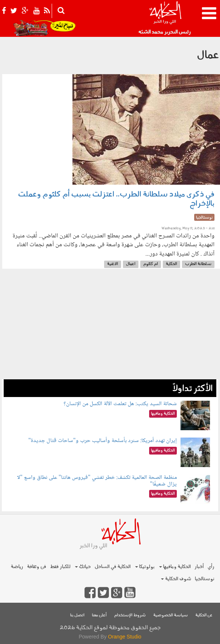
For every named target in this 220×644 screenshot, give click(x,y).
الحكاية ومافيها (175, 567)
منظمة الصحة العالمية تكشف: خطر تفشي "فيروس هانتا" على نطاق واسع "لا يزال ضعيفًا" (97, 481)
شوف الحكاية (176, 579)
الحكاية (171, 264)
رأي (211, 567)
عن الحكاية (204, 615)
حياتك (83, 567)
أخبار (199, 567)
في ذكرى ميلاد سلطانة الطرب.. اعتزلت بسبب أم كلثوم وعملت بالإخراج (116, 199)
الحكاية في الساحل (113, 567)
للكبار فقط (60, 567)
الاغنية (113, 264)
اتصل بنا (77, 615)
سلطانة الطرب (198, 264)
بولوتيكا (145, 567)
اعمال (131, 264)
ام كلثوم (151, 264)
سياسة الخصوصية (171, 615)
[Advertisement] (110, 328)
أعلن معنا (99, 615)
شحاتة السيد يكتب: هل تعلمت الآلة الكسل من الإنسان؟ (120, 404)
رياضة (17, 567)
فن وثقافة (37, 567)
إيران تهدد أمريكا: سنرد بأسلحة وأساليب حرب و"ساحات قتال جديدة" (103, 441)
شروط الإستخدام (130, 615)
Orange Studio (125, 637)
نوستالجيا (205, 579)
